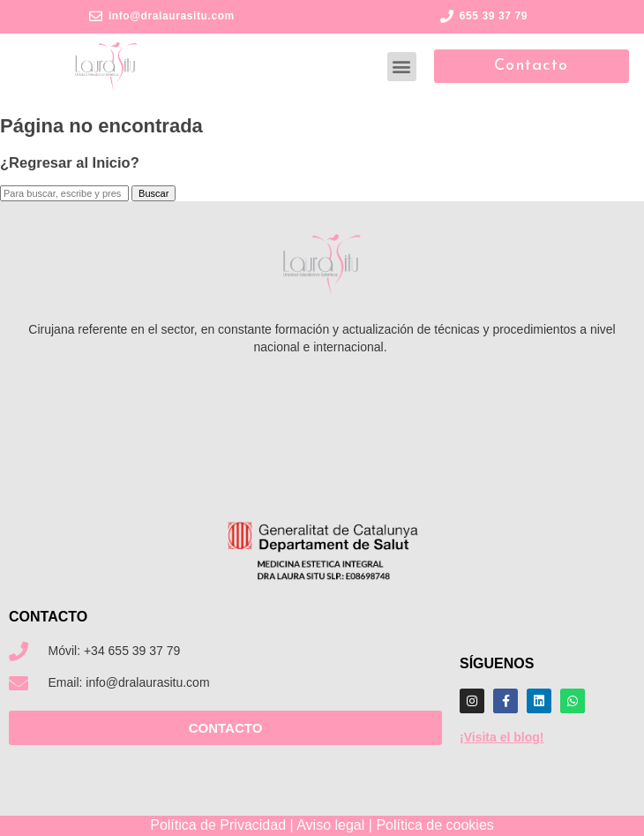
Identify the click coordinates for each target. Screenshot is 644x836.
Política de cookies (434, 825)
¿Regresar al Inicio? (70, 162)
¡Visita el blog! (502, 737)
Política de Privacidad (218, 825)
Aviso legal (330, 825)
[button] (402, 67)
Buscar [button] (154, 193)
